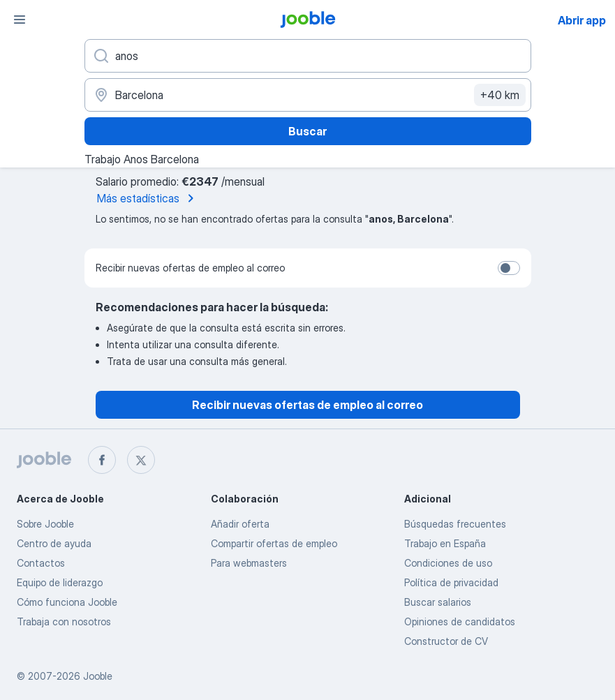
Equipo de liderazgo (60, 582)
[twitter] (141, 460)
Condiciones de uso (448, 563)
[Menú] (20, 20)
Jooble (98, 676)
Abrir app (582, 20)
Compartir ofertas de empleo (274, 543)
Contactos (41, 563)
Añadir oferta (240, 524)
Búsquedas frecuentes (455, 524)
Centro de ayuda (54, 543)
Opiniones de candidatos (460, 621)
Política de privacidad (451, 582)
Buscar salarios (438, 602)
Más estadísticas (148, 198)
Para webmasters (249, 563)
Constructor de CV (446, 641)
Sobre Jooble (45, 524)
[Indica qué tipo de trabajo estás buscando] (308, 56)
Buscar (307, 131)
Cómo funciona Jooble (67, 602)
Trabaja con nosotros (64, 621)
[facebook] (102, 460)
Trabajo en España (445, 543)
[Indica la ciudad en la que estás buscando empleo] (308, 95)
